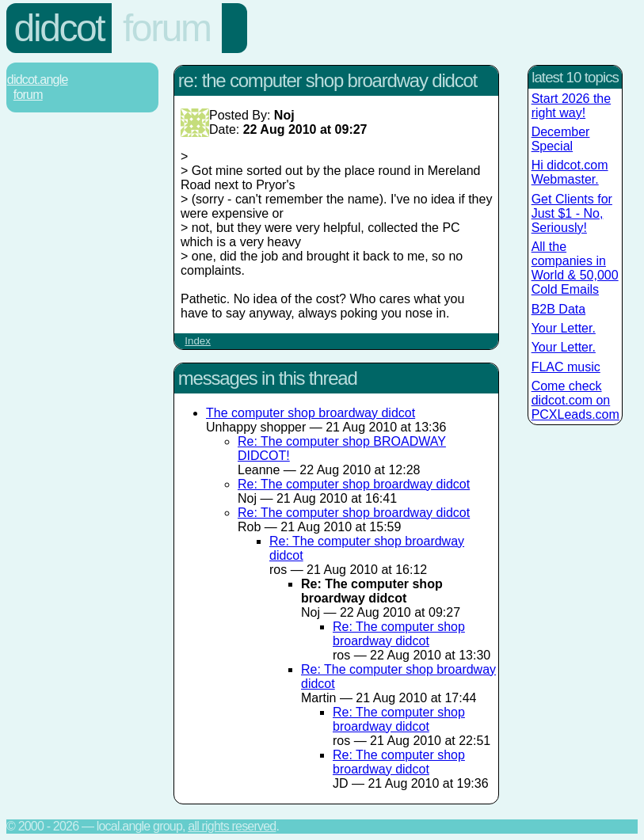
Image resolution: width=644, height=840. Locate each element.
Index (198, 341)
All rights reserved (232, 826)
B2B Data (558, 309)
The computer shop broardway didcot (311, 413)
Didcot (59, 28)
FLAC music (566, 367)
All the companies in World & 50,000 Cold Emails (575, 268)
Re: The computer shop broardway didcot (354, 484)
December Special (561, 139)
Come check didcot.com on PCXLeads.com (575, 400)
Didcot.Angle (38, 80)
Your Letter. (564, 328)
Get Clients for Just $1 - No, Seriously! (572, 213)
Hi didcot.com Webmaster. (570, 172)
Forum (167, 28)
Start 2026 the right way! (572, 106)
